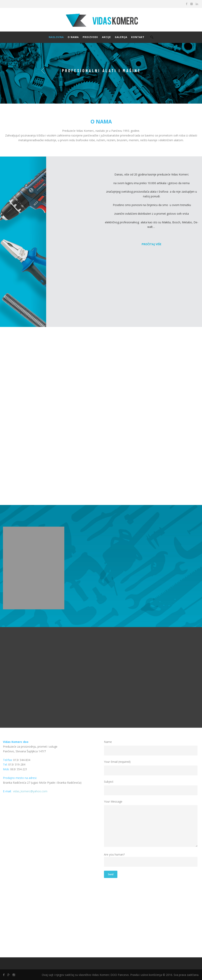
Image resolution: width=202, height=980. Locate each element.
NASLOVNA (56, 37)
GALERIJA (121, 37)
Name (151, 748)
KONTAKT (138, 37)
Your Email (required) (151, 768)
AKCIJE (106, 37)
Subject (151, 787)
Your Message (151, 824)
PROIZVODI (90, 37)
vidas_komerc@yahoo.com (30, 791)
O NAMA (73, 37)
